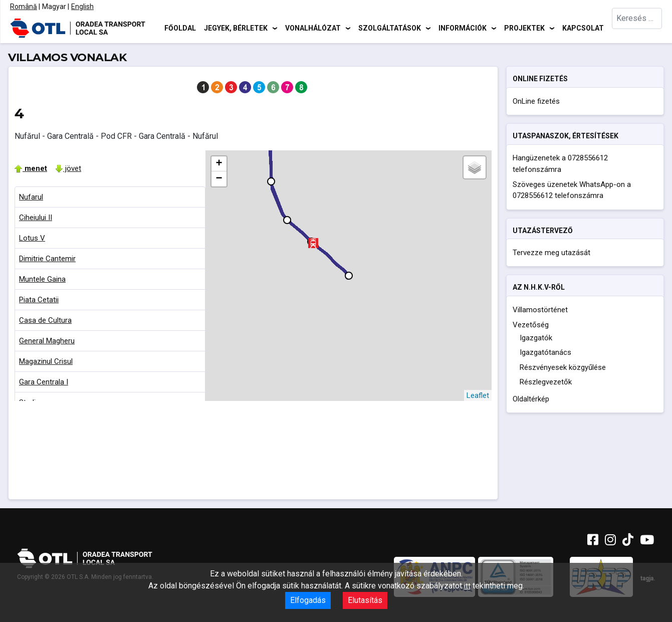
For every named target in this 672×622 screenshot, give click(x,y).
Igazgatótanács (545, 352)
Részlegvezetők (546, 382)
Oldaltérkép (531, 399)
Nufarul (31, 197)
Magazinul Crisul (46, 361)
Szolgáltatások (390, 28)
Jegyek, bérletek (236, 28)
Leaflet (478, 395)
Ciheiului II (36, 218)
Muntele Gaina (42, 279)
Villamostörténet (540, 310)
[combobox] (637, 28)
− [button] (219, 179)
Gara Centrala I (44, 382)
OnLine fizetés (536, 101)
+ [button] (219, 164)
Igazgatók (536, 338)
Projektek (524, 28)
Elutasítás (365, 600)
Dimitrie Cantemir (47, 259)
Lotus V (32, 238)
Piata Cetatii (39, 300)
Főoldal (180, 28)
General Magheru (47, 341)
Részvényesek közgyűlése (563, 367)
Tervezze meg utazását (551, 253)
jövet (68, 168)
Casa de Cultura (45, 320)
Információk (463, 28)
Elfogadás (308, 600)
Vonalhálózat (313, 28)
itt (467, 586)
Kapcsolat (583, 28)
